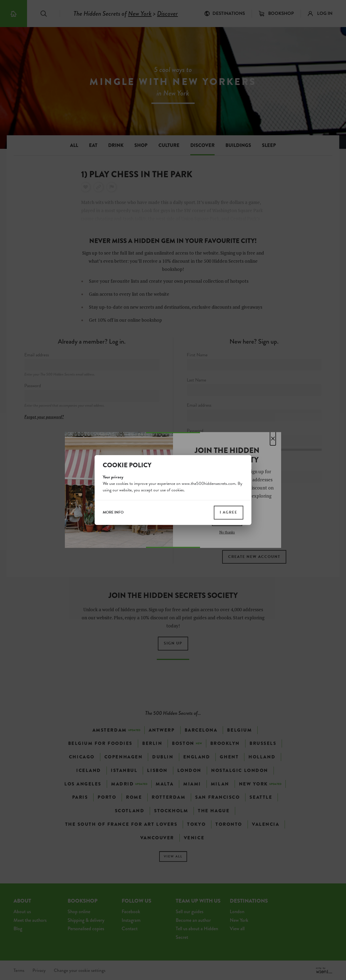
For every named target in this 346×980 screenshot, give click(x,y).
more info (113, 512)
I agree (229, 512)
